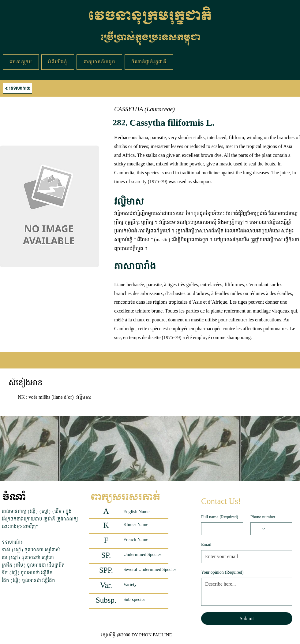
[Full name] (220, 529)
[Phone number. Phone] (277, 529)
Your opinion (222, 572)
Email (206, 544)
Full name (220, 517)
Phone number (263, 517)
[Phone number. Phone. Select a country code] (260, 529)
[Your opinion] (247, 592)
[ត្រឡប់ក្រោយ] (17, 88)
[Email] (245, 557)
